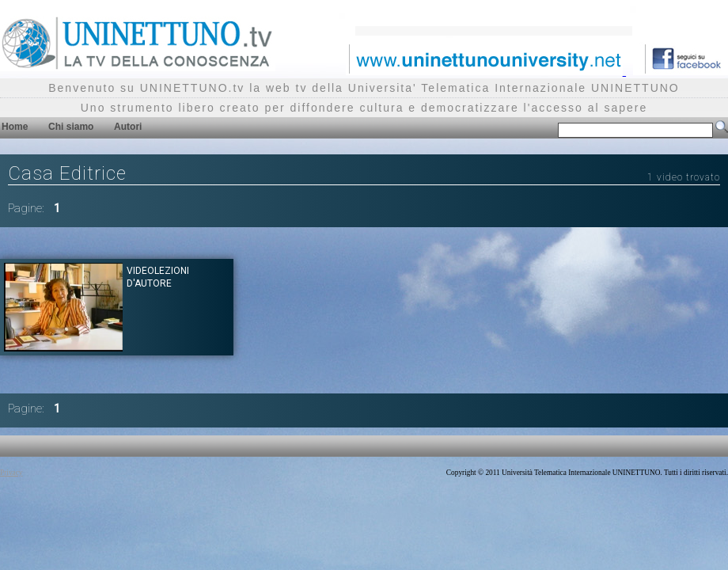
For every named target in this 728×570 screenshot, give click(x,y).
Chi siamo (71, 127)
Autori (128, 127)
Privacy (11, 473)
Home (15, 127)
